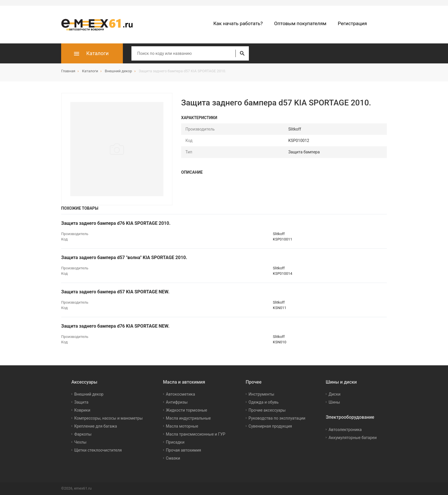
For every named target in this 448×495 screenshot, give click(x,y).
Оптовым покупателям (300, 23)
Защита (81, 402)
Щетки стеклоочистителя (98, 450)
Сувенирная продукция (270, 426)
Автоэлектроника (345, 430)
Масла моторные (182, 426)
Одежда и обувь (264, 402)
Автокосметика (181, 394)
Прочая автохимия (184, 450)
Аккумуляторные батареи (353, 438)
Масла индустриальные (188, 418)
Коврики (82, 410)
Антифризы (177, 402)
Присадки (175, 442)
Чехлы (80, 442)
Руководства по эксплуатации (277, 418)
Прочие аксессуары (267, 410)
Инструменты (261, 394)
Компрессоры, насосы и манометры (109, 418)
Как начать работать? (238, 23)
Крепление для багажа (96, 426)
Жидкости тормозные (187, 410)
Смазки (173, 458)
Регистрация (352, 23)
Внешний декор (89, 394)
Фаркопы (83, 434)
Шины (334, 402)
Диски (335, 394)
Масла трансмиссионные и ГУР (196, 434)
